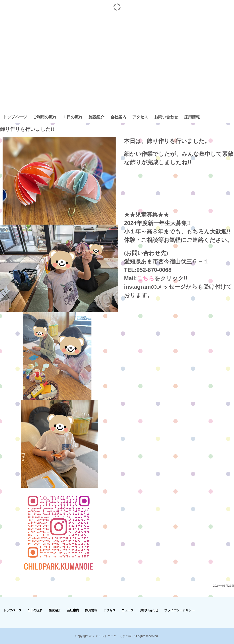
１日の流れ (73, 117)
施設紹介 (96, 117)
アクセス (140, 117)
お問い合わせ (166, 117)
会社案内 (118, 117)
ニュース (128, 610)
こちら (146, 278)
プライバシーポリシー (179, 610)
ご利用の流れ (45, 117)
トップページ (15, 117)
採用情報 (192, 117)
